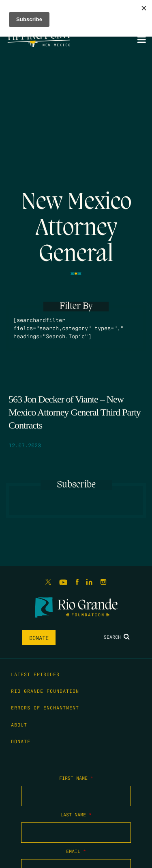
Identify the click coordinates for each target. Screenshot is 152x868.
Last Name (76, 814)
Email (76, 851)
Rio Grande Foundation (45, 691)
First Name (76, 778)
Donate (39, 637)
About (19, 724)
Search (117, 637)
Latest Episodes (35, 674)
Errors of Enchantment (45, 707)
